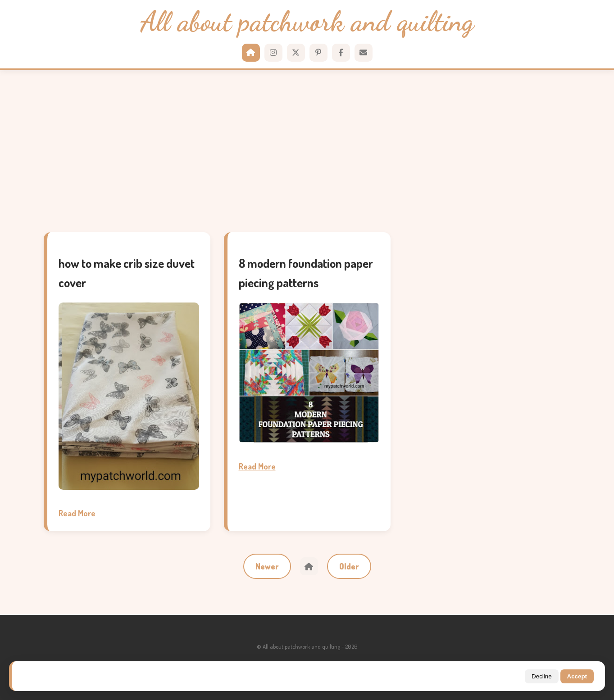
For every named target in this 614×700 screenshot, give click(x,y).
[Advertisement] (307, 151)
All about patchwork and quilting (307, 22)
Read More (77, 513)
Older (349, 566)
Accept (577, 676)
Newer (267, 566)
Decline (541, 676)
